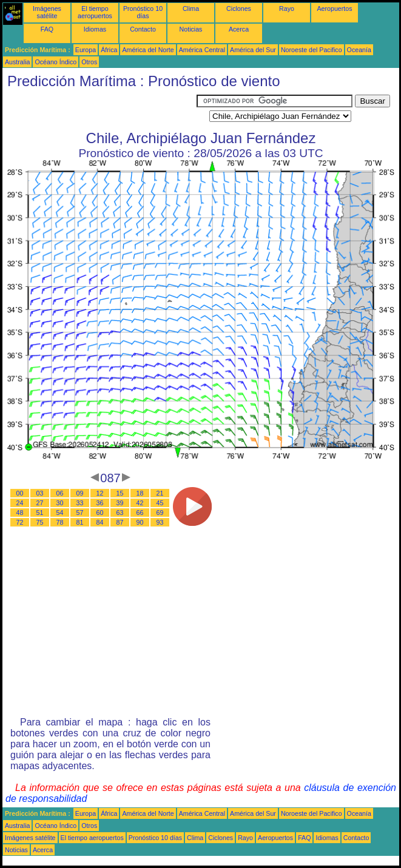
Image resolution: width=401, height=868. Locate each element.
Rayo (287, 8)
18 (140, 493)
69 (160, 513)
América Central (202, 50)
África (109, 50)
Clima (191, 8)
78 (60, 522)
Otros (89, 62)
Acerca (239, 29)
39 (120, 503)
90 (140, 522)
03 (40, 493)
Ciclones (239, 8)
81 (80, 522)
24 (20, 503)
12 (100, 493)
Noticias (191, 29)
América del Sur (253, 50)
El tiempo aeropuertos (95, 12)
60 (100, 513)
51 (40, 513)
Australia (17, 62)
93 (160, 522)
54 (60, 513)
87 (120, 522)
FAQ (47, 29)
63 (120, 513)
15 (120, 493)
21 (160, 493)
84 (100, 522)
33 (80, 503)
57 (80, 513)
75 (40, 522)
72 (20, 522)
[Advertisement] (99, 110)
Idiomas (95, 29)
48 (20, 513)
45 (160, 503)
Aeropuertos (334, 8)
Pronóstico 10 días (143, 12)
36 (100, 503)
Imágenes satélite (47, 12)
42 (140, 503)
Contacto (143, 29)
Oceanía (359, 50)
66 (140, 513)
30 (60, 503)
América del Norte (148, 50)
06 (60, 493)
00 (20, 493)
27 (40, 503)
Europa (86, 50)
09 (80, 493)
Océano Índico (56, 62)
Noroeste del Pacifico (312, 50)
